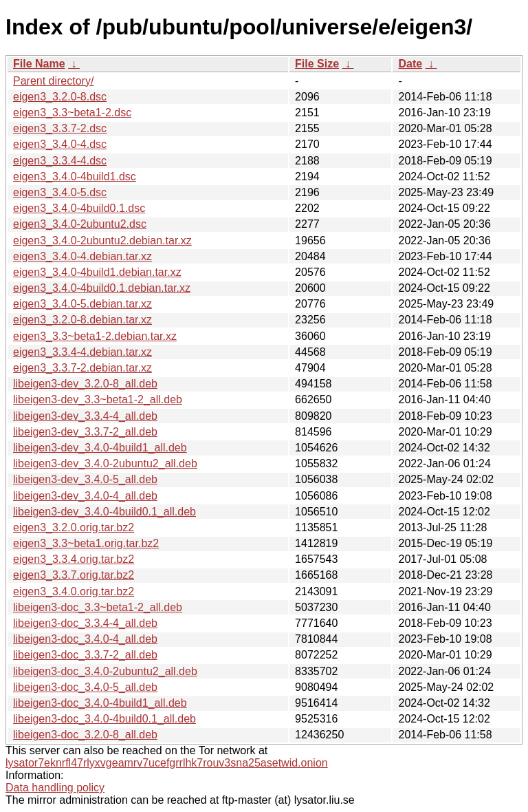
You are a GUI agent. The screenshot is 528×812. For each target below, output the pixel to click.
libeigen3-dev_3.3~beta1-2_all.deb (98, 399)
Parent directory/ (53, 81)
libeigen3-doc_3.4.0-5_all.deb (85, 687)
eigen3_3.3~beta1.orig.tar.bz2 (86, 543)
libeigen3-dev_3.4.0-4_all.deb (85, 496)
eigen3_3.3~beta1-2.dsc (72, 113)
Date (410, 64)
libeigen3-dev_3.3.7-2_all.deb (85, 432)
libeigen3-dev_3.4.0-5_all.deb (85, 479)
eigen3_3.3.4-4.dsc (60, 161)
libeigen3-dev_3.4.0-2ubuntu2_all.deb (105, 463)
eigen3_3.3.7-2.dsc (60, 128)
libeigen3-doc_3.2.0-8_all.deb (85, 735)
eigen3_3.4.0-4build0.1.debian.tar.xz (102, 288)
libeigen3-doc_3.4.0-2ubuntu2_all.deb (105, 671)
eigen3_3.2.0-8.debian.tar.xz (82, 320)
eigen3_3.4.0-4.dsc (60, 144)
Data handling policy (55, 788)
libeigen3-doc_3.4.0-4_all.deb (85, 639)
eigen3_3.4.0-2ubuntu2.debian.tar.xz (102, 241)
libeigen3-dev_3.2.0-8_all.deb (85, 384)
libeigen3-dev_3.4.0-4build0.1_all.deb (104, 512)
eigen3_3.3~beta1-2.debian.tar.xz (95, 336)
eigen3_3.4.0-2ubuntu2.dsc (80, 224)
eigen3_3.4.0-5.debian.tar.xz (82, 304)
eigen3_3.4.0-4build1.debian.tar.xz (97, 272)
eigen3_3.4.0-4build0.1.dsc (79, 208)
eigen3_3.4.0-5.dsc (60, 192)
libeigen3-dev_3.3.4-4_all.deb (85, 416)
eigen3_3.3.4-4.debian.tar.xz (82, 352)
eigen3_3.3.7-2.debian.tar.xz (82, 368)
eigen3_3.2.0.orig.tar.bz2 (74, 527)
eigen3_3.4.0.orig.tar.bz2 (74, 591)
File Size (317, 64)
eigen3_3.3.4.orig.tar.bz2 (74, 559)
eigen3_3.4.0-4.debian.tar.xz (82, 256)
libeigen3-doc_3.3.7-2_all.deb (85, 655)
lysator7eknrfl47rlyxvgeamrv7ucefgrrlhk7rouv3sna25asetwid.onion (167, 763)
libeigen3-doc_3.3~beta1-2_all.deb (98, 607)
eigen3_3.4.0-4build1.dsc (75, 177)
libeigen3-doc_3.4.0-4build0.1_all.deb (104, 719)
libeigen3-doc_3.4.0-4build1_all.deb (100, 703)
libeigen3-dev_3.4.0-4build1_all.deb (100, 448)
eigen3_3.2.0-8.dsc (60, 97)
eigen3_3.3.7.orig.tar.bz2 (74, 575)
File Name (39, 64)
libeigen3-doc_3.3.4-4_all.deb (85, 623)
